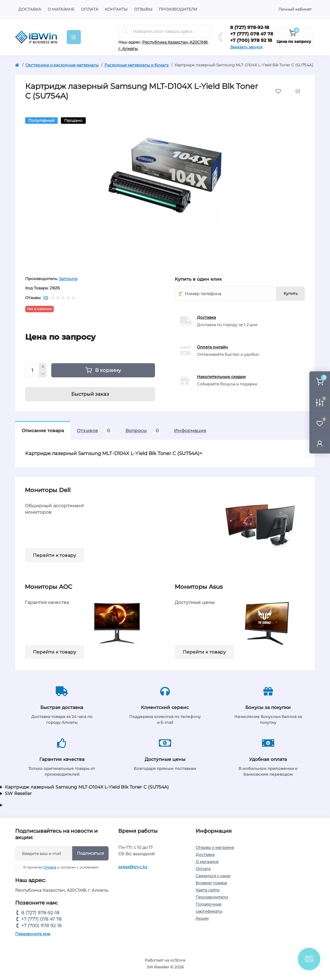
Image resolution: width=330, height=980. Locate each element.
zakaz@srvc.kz (133, 867)
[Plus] (43, 367)
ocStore (178, 960)
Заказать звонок (246, 47)
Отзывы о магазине (215, 847)
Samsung (68, 279)
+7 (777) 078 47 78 (252, 34)
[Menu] (74, 37)
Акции (202, 918)
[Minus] (43, 374)
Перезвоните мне (33, 934)
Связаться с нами (213, 876)
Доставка (30, 9)
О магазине (61, 9)
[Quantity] (32, 370)
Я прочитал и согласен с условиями (61, 867)
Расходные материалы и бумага (136, 65)
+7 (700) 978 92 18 (251, 40)
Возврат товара (211, 883)
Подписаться (90, 853)
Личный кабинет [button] (295, 9)
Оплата (90, 9)
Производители (178, 9)
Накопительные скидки (221, 377)
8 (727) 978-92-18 (250, 27)
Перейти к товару (54, 555)
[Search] (125, 31)
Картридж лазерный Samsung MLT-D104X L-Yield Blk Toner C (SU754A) (87, 787)
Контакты (116, 9)
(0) (46, 298)
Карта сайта (208, 890)
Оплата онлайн (212, 347)
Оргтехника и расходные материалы (62, 65)
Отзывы (143, 9)
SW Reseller (18, 793)
